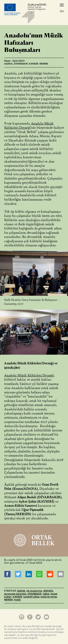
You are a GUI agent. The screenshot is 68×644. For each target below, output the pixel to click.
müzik (17, 600)
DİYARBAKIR (34, 594)
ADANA (21, 591)
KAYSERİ (17, 597)
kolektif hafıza (31, 597)
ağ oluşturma (34, 591)
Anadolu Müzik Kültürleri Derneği (29, 125)
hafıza (46, 594)
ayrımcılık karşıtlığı (15, 594)
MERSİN (8, 600)
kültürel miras (49, 597)
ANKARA (48, 591)
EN (62, 12)
